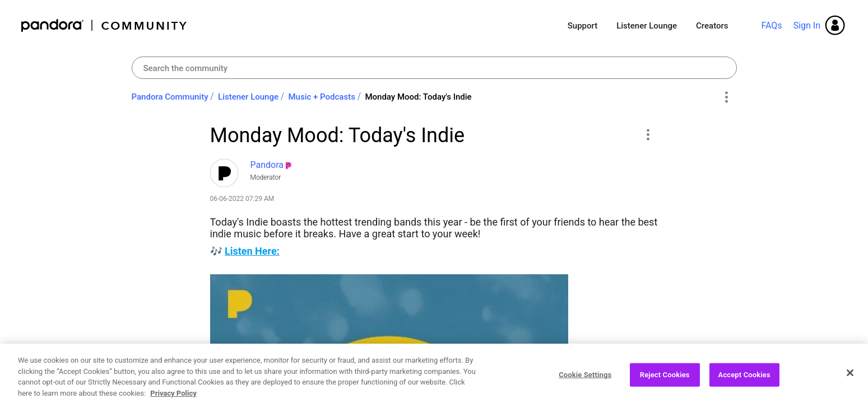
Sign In (807, 25)
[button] (648, 134)
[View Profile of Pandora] (267, 165)
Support (582, 26)
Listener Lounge (647, 26)
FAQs (771, 25)
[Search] (434, 68)
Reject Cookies (665, 380)
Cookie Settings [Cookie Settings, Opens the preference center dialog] (585, 380)
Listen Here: (252, 251)
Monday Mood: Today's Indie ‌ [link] (419, 97)
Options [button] (727, 97)
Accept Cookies (744, 380)
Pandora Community (105, 25)
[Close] (850, 379)
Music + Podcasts (321, 97)
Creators (712, 26)
